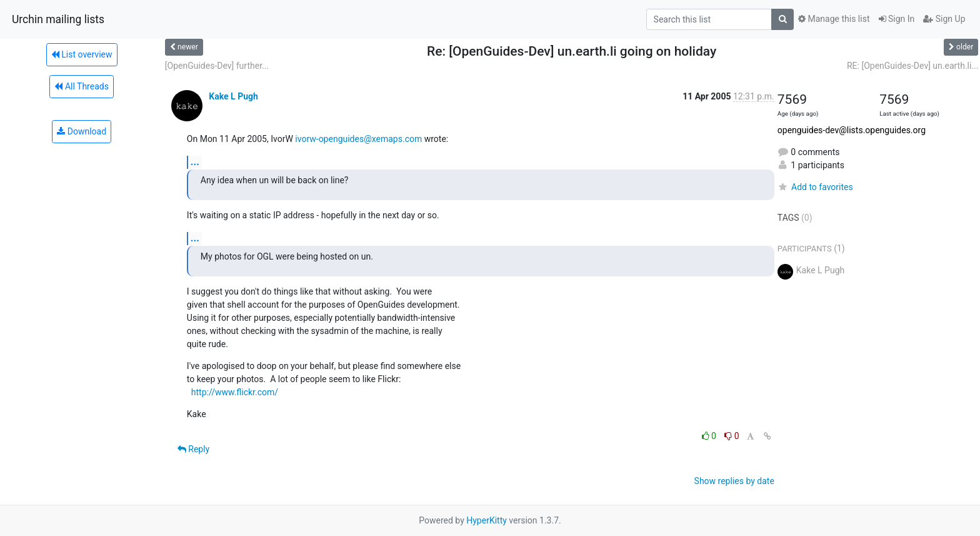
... (195, 162)
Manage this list (834, 19)
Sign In (897, 19)
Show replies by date (734, 481)
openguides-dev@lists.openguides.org (852, 130)
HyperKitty (487, 520)
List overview (82, 54)
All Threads (81, 86)
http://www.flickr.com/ (235, 392)
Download (82, 131)
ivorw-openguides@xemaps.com (358, 139)
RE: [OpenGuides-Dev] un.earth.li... (913, 66)
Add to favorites (815, 187)
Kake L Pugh (233, 96)
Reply (193, 449)
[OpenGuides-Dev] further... (217, 66)
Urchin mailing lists (58, 19)
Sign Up (944, 19)
